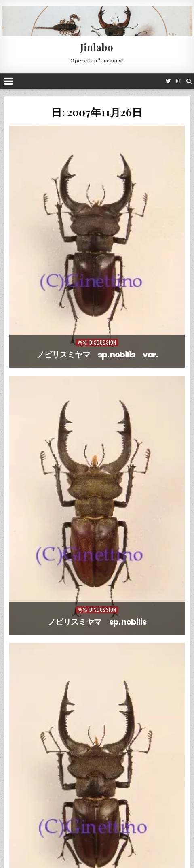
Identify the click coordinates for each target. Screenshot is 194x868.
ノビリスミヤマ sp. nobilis (97, 622)
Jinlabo (97, 47)
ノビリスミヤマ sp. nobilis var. (97, 355)
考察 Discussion (97, 342)
